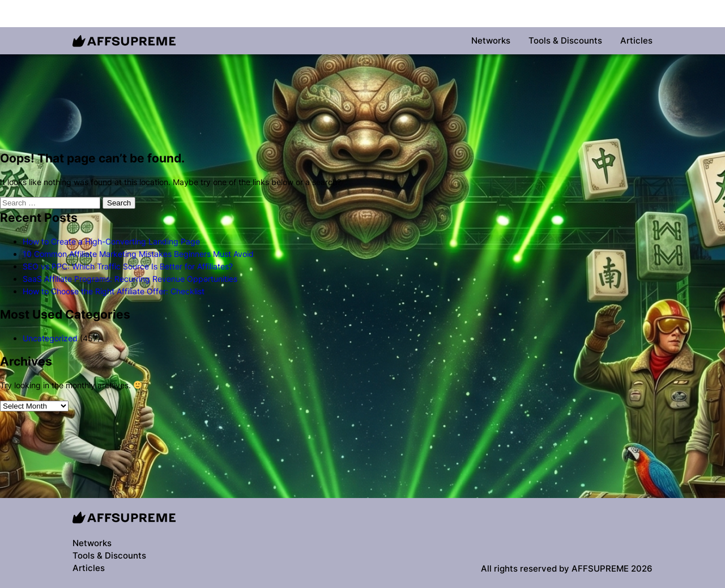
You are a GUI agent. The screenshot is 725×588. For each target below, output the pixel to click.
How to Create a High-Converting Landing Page (111, 241)
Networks (491, 40)
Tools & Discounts (565, 40)
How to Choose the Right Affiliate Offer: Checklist (114, 291)
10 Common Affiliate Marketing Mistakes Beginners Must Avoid (138, 254)
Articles (636, 40)
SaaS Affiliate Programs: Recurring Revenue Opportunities (130, 279)
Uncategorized (50, 338)
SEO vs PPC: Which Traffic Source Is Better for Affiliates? (128, 266)
